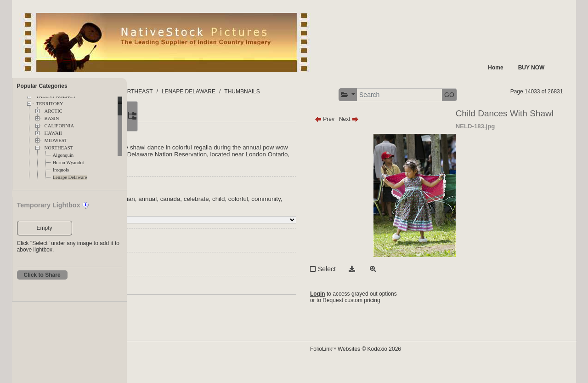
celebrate (307, 216)
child (329, 216)
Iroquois (61, 170)
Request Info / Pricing (191, 306)
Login (370, 311)
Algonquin (63, 155)
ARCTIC (54, 111)
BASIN (52, 118)
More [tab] (198, 133)
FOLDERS (170, 91)
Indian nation (181, 216)
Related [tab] (229, 133)
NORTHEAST (59, 148)
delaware (257, 223)
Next (402, 137)
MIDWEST (56, 140)
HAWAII (53, 133)
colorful (174, 223)
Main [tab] (170, 133)
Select (380, 286)
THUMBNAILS (356, 91)
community (201, 223)
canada (281, 216)
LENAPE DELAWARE (302, 91)
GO (548, 95)
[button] (446, 95)
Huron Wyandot (68, 163)
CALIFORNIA (59, 126)
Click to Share (42, 275)
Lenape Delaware (70, 177)
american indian (224, 216)
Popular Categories (42, 86)
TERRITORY (50, 104)
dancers (230, 223)
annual (258, 216)
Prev (377, 137)
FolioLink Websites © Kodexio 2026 (408, 363)
